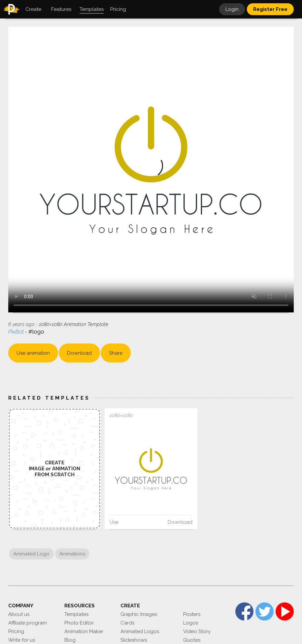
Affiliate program (28, 623)
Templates (76, 614)
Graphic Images (139, 614)
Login (232, 9)
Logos (191, 623)
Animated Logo (31, 554)
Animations (72, 554)
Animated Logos (140, 631)
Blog (70, 640)
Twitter (265, 611)
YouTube (285, 611)
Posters (192, 614)
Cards (127, 623)
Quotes (192, 640)
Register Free (270, 9)
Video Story (197, 631)
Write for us (22, 640)
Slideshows (134, 640)
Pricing (16, 631)
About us (19, 614)
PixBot (17, 332)
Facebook (244, 611)
